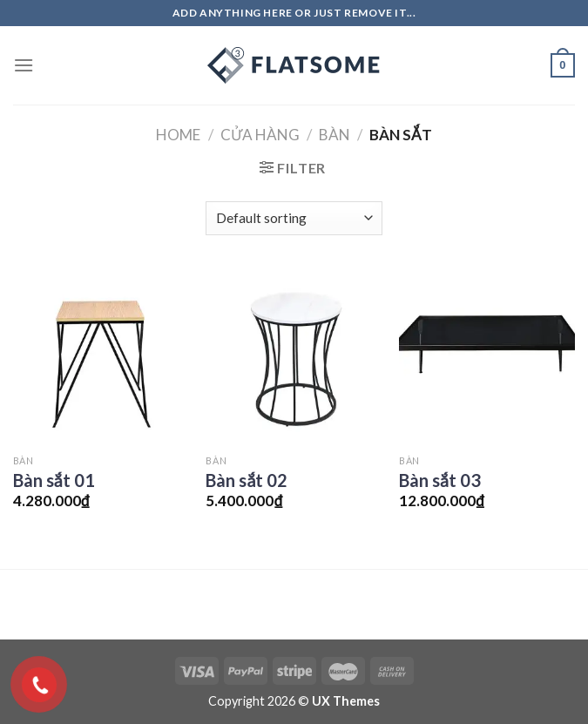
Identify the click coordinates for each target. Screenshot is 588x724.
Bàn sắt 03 (440, 480)
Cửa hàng (260, 135)
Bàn (335, 135)
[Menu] (24, 65)
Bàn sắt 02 (247, 480)
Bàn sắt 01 (54, 480)
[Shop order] (294, 218)
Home (178, 135)
